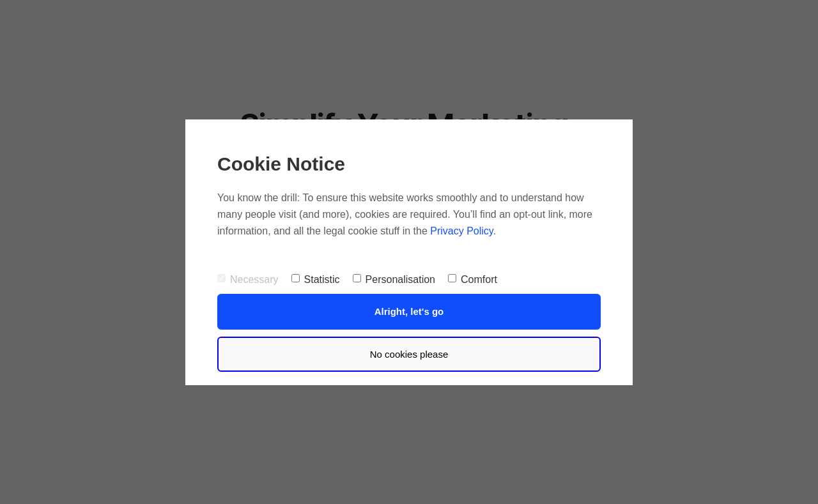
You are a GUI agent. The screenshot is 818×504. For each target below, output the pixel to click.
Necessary (248, 279)
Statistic (316, 279)
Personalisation (394, 279)
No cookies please (409, 354)
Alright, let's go (409, 311)
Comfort (473, 279)
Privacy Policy (461, 231)
